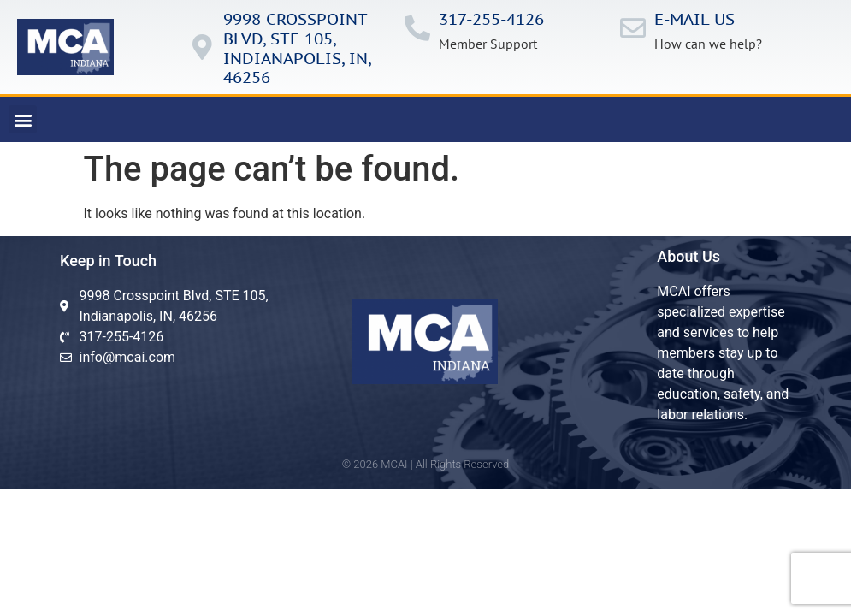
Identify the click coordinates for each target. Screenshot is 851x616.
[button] (23, 119)
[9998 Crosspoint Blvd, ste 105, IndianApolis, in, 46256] (202, 47)
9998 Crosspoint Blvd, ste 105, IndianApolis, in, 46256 (297, 48)
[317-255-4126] (417, 28)
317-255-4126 (491, 19)
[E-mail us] (633, 28)
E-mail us (694, 19)
